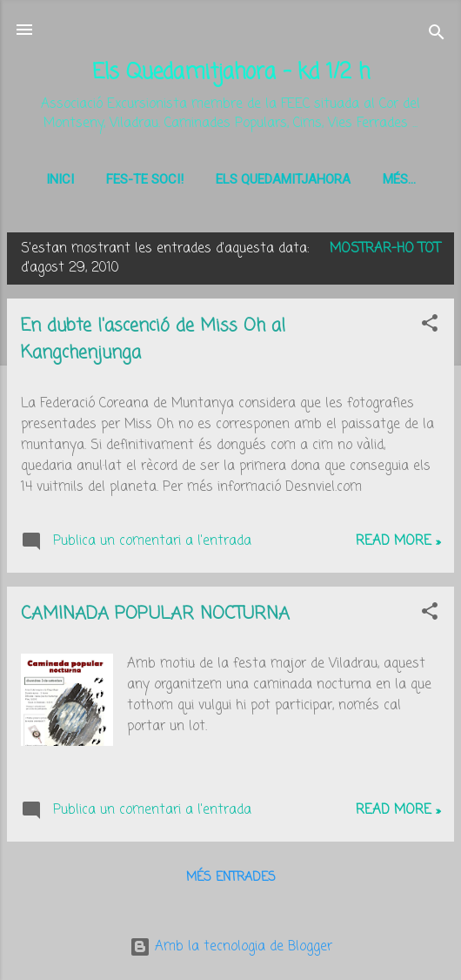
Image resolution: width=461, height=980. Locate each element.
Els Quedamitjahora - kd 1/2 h (231, 73)
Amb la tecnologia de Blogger (231, 947)
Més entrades (231, 881)
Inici (60, 179)
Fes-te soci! (145, 179)
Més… (399, 179)
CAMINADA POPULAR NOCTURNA (155, 618)
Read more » (398, 545)
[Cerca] (437, 35)
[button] (430, 330)
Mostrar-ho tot (385, 252)
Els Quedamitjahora (283, 179)
